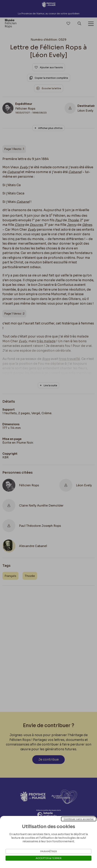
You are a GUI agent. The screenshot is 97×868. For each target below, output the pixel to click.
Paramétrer (48, 851)
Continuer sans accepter (79, 819)
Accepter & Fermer (48, 858)
